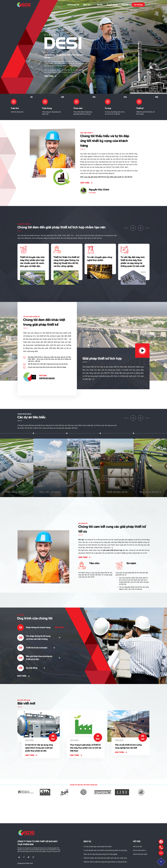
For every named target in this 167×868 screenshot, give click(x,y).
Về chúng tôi (73, 5)
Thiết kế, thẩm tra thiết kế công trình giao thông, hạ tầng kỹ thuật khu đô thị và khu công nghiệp (105, 862)
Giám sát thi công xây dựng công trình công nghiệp (100, 854)
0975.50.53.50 (47, 378)
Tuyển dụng (112, 5)
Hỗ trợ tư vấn (137, 847)
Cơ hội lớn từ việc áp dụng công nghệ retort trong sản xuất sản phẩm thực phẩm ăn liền (39, 748)
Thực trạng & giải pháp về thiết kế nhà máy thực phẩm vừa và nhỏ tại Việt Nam (86, 748)
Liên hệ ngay (138, 5)
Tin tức (125, 5)
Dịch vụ (88, 5)
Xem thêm (31, 755)
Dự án (100, 5)
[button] (133, 228)
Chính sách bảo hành (140, 854)
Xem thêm (50, 76)
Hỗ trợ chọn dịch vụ (140, 850)
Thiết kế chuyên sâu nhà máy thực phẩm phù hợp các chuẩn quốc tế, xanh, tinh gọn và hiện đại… (105, 858)
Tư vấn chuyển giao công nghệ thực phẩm (98, 847)
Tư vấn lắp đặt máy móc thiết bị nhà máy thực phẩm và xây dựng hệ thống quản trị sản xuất (105, 850)
